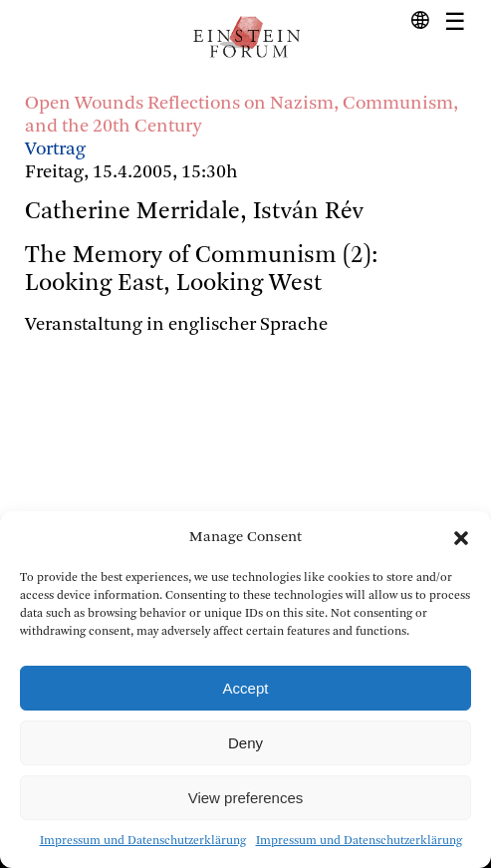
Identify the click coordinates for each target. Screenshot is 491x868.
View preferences (246, 798)
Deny (245, 743)
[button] (461, 538)
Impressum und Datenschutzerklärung (143, 841)
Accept (246, 688)
